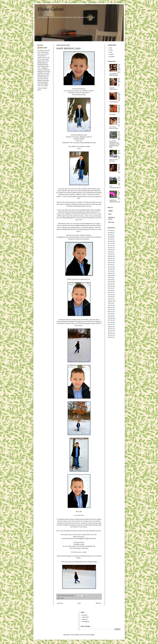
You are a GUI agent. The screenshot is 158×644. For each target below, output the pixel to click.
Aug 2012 (110, 327)
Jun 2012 (110, 331)
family (62, 598)
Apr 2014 (110, 284)
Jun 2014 (110, 280)
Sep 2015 (110, 248)
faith (111, 48)
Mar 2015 (110, 260)
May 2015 (110, 256)
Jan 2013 (110, 316)
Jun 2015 (110, 254)
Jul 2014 (110, 278)
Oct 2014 (110, 271)
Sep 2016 (110, 233)
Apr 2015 (110, 258)
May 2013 (110, 307)
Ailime (82, 635)
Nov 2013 (110, 295)
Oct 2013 (110, 297)
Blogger (92, 635)
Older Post (98, 603)
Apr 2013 (110, 309)
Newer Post (60, 603)
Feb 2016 (110, 237)
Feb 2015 (110, 263)
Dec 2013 (110, 292)
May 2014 (110, 282)
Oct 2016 (110, 231)
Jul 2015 (110, 252)
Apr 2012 (110, 335)
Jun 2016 (110, 235)
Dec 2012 (110, 318)
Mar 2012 (110, 337)
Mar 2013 (110, 312)
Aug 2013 (110, 301)
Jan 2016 (110, 239)
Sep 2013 (110, 299)
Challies (111, 211)
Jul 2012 (110, 329)
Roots (110, 214)
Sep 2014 (110, 273)
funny (111, 52)
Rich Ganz (111, 222)
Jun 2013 (110, 305)
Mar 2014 (110, 286)
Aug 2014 (110, 275)
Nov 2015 (110, 243)
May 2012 (110, 333)
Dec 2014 (110, 267)
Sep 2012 (110, 324)
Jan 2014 (110, 290)
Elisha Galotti (51, 9)
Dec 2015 (110, 241)
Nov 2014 (110, 269)
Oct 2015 (110, 245)
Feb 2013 (110, 314)
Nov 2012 (110, 320)
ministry (112, 54)
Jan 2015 (110, 265)
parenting (112, 57)
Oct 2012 (110, 322)
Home (79, 603)
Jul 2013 (110, 303)
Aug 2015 (110, 250)
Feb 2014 (110, 288)
